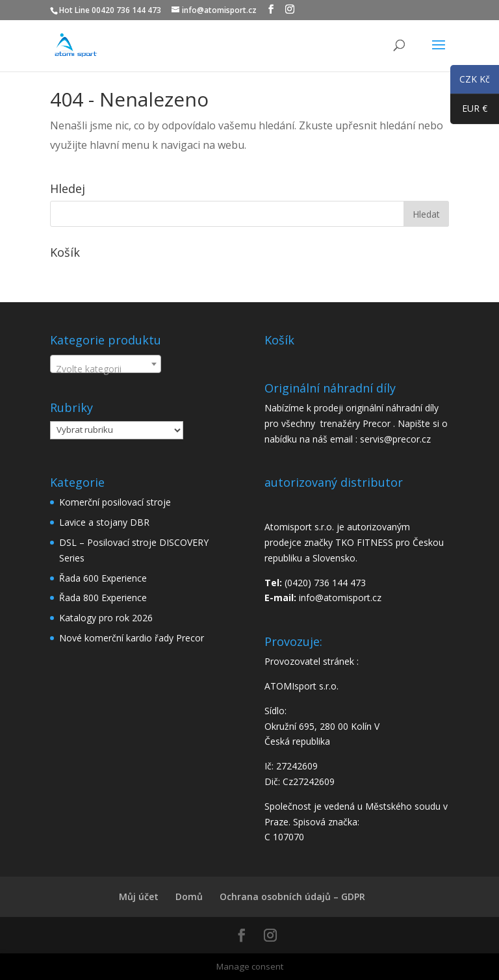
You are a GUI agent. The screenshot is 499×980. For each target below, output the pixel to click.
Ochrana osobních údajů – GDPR (292, 896)
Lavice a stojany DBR (104, 522)
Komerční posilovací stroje (115, 502)
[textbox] (106, 369)
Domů (189, 896)
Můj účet (139, 896)
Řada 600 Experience (103, 578)
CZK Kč (470, 81)
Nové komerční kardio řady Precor (132, 638)
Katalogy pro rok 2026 (106, 618)
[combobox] (106, 364)
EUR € (469, 111)
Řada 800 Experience (103, 598)
